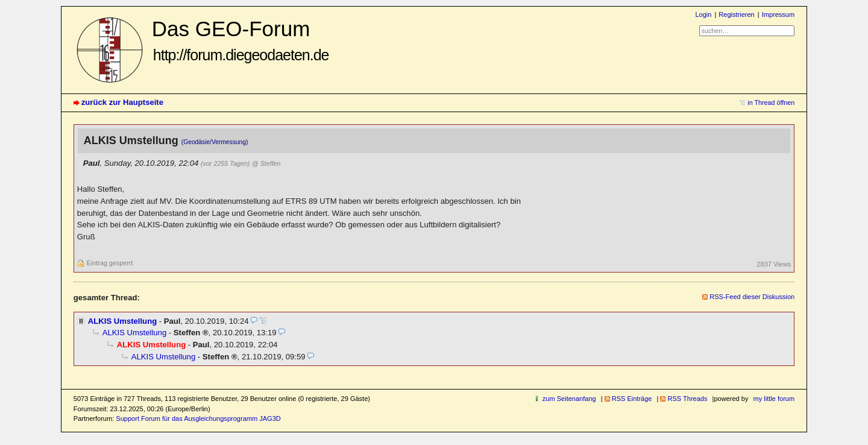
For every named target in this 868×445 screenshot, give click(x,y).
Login (703, 14)
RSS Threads (687, 399)
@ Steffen (266, 163)
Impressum (778, 14)
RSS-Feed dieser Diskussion (752, 297)
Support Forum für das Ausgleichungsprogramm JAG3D (198, 418)
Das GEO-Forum (241, 40)
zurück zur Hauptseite (122, 102)
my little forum (774, 399)
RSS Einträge (632, 399)
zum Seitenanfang (569, 399)
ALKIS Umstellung (122, 321)
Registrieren (736, 14)
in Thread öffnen (771, 103)
